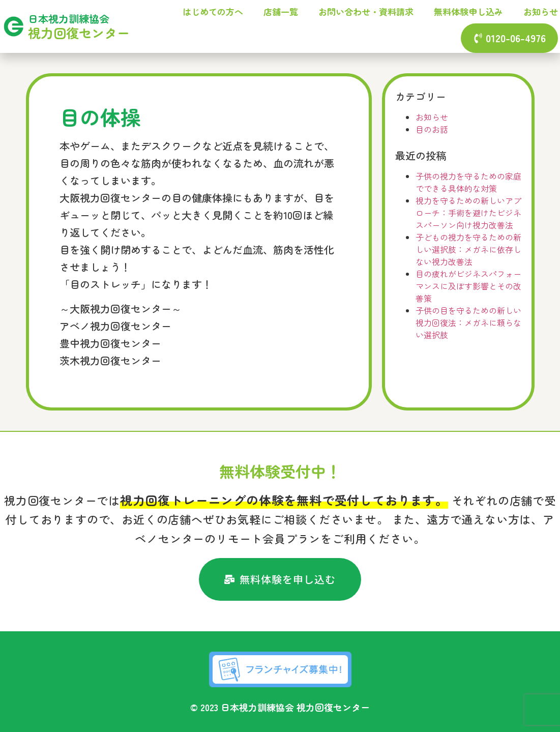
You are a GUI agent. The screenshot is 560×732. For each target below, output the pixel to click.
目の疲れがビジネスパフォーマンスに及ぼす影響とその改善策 (468, 286)
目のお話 (432, 129)
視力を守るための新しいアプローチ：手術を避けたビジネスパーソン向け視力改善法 (468, 213)
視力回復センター (79, 33)
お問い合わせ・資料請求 (366, 11)
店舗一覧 (281, 11)
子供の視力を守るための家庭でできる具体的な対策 (468, 182)
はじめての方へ (213, 11)
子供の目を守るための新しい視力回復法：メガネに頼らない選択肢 (468, 323)
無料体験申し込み (468, 11)
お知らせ (541, 11)
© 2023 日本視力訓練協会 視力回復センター (280, 707)
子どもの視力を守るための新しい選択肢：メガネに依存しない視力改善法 (468, 249)
